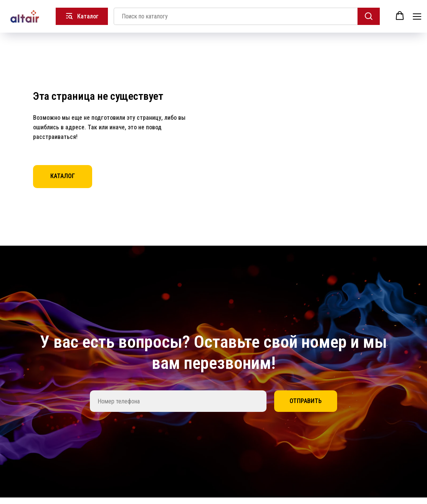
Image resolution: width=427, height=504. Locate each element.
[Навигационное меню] (417, 16)
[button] (400, 16)
